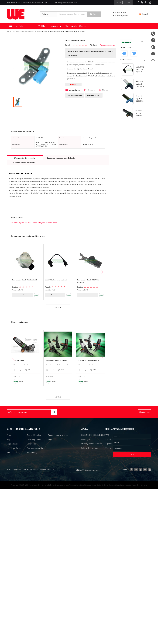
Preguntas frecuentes (87, 437)
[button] (102, 272)
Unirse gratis (86, 444)
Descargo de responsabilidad (92, 448)
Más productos (73, 90)
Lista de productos (14, 453)
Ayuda (74, 26)
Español (145, 14)
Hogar (9, 32)
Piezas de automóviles (20, 32)
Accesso (119, 2)
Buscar (95, 14)
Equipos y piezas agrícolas (55, 438)
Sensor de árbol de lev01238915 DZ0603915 (88, 281)
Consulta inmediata (75, 95)
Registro (127, 2)
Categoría (33, 429)
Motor (50, 444)
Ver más (58, 307)
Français (109, 448)
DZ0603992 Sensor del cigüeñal (56, 280)
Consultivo (22, 295)
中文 (108, 435)
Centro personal (120, 13)
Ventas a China (13, 457)
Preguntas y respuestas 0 (108, 45)
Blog (67, 26)
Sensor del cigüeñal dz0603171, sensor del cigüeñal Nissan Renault (34, 223)
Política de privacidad (90, 453)
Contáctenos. (85, 26)
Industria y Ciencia (34, 440)
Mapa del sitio (12, 448)
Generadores (32, 444)
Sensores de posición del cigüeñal (53, 32)
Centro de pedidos (121, 16)
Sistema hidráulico (34, 436)
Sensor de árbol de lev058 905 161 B (25, 280)
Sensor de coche (35, 32)
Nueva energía (33, 458)
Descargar (55, 26)
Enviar (132, 455)
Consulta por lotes (94, 95)
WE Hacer (43, 26)
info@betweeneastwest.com (66, 3)
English (109, 440)
